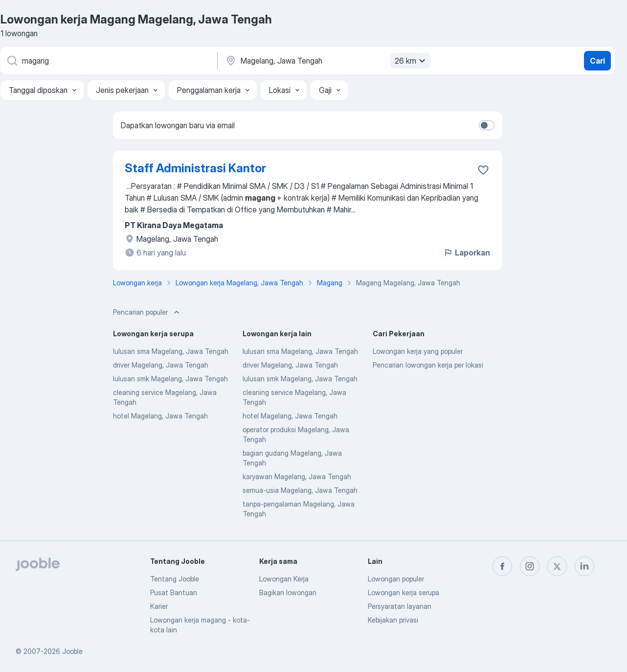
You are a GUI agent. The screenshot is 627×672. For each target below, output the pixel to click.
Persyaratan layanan (400, 606)
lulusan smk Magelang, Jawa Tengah (170, 379)
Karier (159, 606)
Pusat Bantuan (174, 592)
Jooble (72, 651)
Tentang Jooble (175, 579)
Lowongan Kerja (284, 579)
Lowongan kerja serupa (403, 592)
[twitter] (557, 566)
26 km (411, 61)
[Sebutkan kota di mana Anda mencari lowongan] (327, 61)
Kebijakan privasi (393, 620)
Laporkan (467, 253)
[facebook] (502, 566)
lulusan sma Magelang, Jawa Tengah (171, 351)
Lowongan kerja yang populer (418, 351)
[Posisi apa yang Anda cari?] (108, 61)
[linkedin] (584, 566)
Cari (597, 61)
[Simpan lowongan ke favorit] (483, 170)
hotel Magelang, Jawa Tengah (160, 416)
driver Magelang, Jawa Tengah (161, 365)
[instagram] (530, 566)
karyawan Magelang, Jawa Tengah (297, 476)
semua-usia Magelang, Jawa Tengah (300, 490)
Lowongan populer (396, 579)
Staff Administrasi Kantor (195, 168)
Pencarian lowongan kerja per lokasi (428, 365)
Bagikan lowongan (288, 592)
